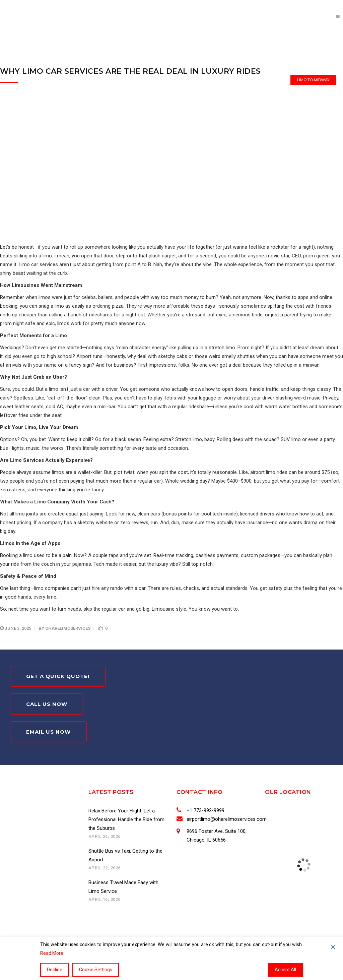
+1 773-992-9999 (204, 810)
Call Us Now (47, 704)
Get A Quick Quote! (58, 676)
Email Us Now (48, 732)
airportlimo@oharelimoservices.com (225, 819)
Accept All (285, 970)
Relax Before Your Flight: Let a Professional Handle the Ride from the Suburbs (126, 819)
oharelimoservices (68, 628)
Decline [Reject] (55, 970)
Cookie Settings (96, 970)
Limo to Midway (313, 80)
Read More (52, 953)
